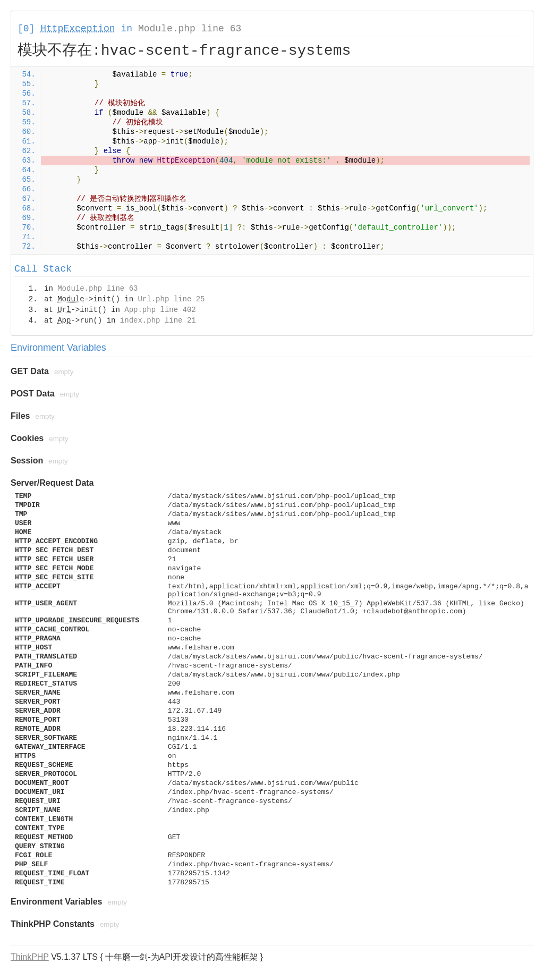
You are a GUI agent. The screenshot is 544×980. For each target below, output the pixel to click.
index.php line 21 (158, 320)
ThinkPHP (30, 957)
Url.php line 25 (171, 299)
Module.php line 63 (190, 29)
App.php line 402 (160, 310)
